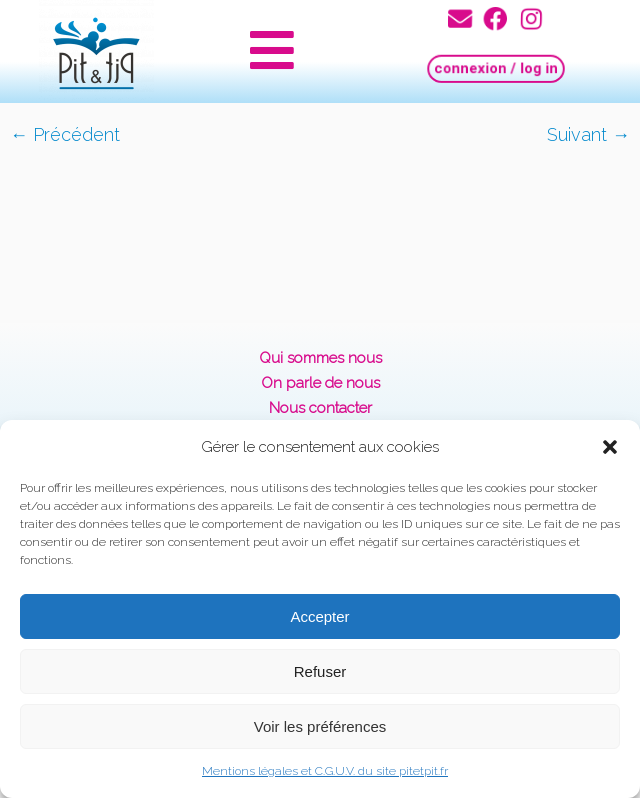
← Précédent (65, 134)
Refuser (320, 671)
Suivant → (588, 134)
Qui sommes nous (320, 358)
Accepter (319, 616)
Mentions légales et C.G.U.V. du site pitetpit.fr (325, 771)
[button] (610, 447)
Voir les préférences (320, 726)
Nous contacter (320, 408)
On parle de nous (320, 383)
